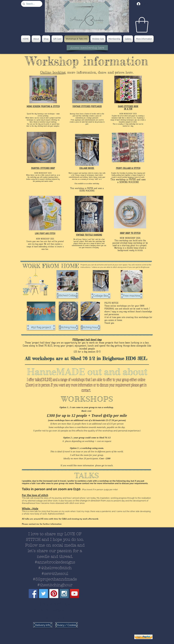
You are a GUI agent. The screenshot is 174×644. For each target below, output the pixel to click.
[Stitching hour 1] (68, 327)
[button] (142, 25)
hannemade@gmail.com (55, 610)
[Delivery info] (43, 625)
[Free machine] (132, 296)
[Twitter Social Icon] (43, 594)
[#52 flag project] (41, 327)
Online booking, (53, 72)
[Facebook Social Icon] (33, 594)
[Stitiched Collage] (67, 295)
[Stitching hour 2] (90, 327)
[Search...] (31, 4)
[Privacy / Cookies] (67, 625)
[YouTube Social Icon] (74, 594)
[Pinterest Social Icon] (54, 594)
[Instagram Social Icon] (64, 594)
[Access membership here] (87, 48)
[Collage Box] (101, 296)
